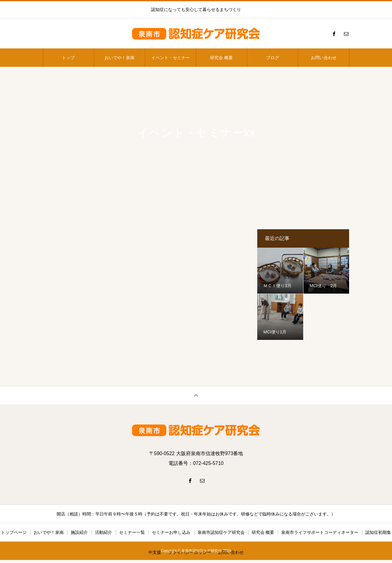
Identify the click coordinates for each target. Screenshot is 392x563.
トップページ (14, 532)
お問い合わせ (324, 58)
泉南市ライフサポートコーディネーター (320, 532)
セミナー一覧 (132, 532)
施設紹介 (79, 532)
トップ (68, 58)
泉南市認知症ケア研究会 (221, 532)
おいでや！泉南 (119, 58)
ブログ (273, 58)
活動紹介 (104, 532)
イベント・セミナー (171, 58)
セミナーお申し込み (171, 532)
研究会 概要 (221, 58)
